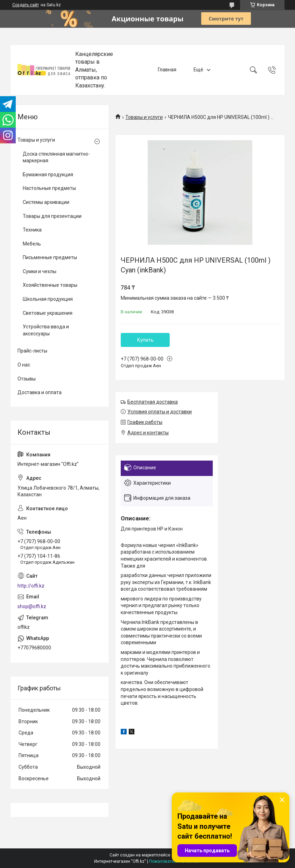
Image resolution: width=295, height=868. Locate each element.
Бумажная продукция (48, 175)
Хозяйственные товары (50, 285)
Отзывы (27, 379)
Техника (32, 230)
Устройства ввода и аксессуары (46, 330)
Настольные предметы (49, 188)
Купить (145, 340)
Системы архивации (46, 202)
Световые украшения (48, 313)
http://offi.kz (31, 586)
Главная (167, 70)
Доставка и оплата (40, 392)
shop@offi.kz (32, 606)
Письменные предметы (50, 257)
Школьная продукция (48, 299)
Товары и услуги (144, 117)
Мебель (32, 244)
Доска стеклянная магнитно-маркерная (56, 157)
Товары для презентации (52, 216)
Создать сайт (26, 5)
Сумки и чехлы (40, 271)
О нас (24, 365)
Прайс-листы (32, 351)
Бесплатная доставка (153, 402)
